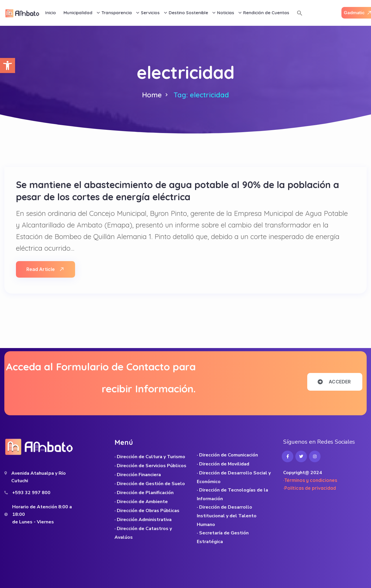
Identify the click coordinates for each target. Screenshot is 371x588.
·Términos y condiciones (310, 480)
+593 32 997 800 (31, 493)
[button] (8, 65)
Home (152, 95)
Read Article (45, 269)
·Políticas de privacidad (310, 488)
